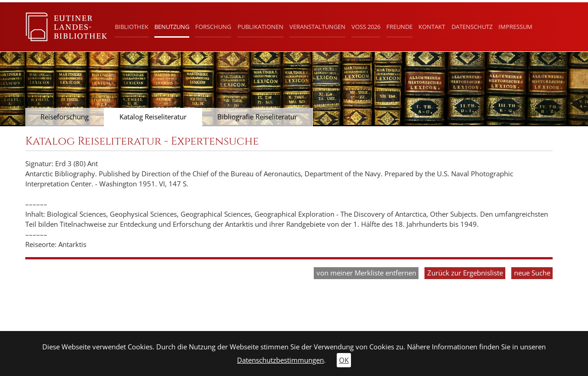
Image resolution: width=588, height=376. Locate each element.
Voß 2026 (366, 27)
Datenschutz (472, 27)
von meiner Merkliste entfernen (366, 273)
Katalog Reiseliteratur (153, 117)
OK (344, 360)
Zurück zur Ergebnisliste (465, 273)
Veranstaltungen (317, 27)
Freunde (399, 27)
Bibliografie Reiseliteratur (257, 117)
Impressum (515, 27)
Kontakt (432, 27)
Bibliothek (132, 27)
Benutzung (172, 27)
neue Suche (532, 273)
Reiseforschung (65, 117)
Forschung (213, 27)
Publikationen (260, 27)
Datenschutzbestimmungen (280, 360)
